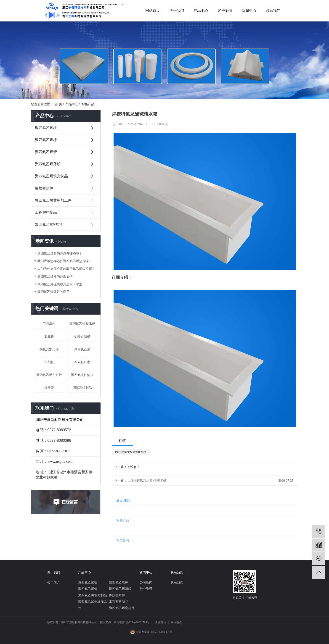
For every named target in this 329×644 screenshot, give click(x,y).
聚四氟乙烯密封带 (49, 375)
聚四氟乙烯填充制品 (51, 176)
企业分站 (161, 622)
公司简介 (54, 582)
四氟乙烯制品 (82, 388)
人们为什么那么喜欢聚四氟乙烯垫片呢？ (66, 269)
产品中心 (201, 11)
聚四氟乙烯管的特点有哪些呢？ (60, 254)
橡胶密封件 (44, 188)
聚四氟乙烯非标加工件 (53, 200)
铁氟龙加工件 (49, 349)
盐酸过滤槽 (82, 337)
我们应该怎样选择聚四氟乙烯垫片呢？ (65, 261)
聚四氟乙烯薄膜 (48, 164)
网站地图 (176, 622)
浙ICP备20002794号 (138, 622)
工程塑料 (49, 324)
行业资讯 (146, 589)
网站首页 (153, 11)
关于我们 (177, 11)
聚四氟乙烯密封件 (50, 225)
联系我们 (273, 11)
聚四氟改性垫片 (82, 375)
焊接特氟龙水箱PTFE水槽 (148, 480)
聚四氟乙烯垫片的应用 (53, 292)
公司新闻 (146, 582)
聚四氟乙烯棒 (46, 140)
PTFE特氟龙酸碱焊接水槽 (131, 452)
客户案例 (225, 11)
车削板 (49, 362)
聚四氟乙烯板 (46, 128)
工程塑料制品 (46, 212)
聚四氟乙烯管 (46, 152)
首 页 (58, 104)
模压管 (49, 388)
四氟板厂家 (82, 362)
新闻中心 (249, 11)
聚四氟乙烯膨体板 (82, 324)
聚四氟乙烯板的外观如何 (55, 277)
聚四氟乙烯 (82, 349)
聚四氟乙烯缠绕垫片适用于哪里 (60, 284)
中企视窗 (119, 622)
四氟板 (49, 337)
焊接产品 (88, 104)
